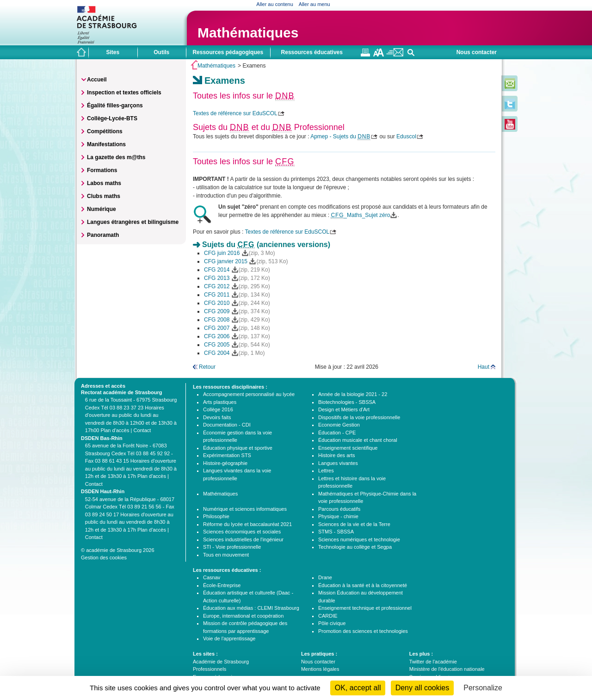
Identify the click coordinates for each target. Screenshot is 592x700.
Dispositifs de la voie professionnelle (359, 417)
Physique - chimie (338, 516)
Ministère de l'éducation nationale (447, 669)
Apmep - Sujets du (340, 136)
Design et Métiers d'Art (344, 409)
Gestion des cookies (104, 558)
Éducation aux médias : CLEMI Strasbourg (251, 608)
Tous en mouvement (226, 555)
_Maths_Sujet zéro (360, 215)
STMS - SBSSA (336, 532)
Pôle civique (332, 623)
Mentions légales (320, 669)
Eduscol (406, 136)
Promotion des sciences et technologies (363, 631)
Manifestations (106, 144)
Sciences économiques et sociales (242, 532)
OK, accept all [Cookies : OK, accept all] (358, 688)
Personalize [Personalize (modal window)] (483, 688)
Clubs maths (104, 196)
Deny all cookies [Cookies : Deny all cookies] (422, 688)
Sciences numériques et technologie (359, 539)
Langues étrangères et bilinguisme (133, 222)
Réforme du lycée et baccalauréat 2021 (247, 524)
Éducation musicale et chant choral (358, 440)
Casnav (212, 577)
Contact (142, 430)
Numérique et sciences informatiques (245, 509)
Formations (102, 170)
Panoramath (103, 235)
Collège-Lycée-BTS (112, 118)
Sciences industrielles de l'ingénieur (243, 539)
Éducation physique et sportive (238, 448)
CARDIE (328, 616)
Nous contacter (477, 52)
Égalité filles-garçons (115, 105)
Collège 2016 (218, 409)
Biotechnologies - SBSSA (347, 402)
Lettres (326, 471)
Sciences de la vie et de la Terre (354, 524)
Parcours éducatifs (339, 509)
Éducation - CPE (337, 433)
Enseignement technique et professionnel (365, 608)
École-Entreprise (222, 585)
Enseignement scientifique (348, 448)
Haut (484, 367)
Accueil (97, 80)
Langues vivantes (338, 463)
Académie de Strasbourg (221, 662)
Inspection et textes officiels (124, 93)
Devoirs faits (217, 417)
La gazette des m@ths (116, 157)
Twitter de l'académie (433, 662)
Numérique (102, 209)
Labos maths (104, 183)
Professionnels (210, 669)
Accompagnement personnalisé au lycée (249, 394)
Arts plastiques (220, 402)
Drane (325, 577)
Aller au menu (314, 4)
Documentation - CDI (227, 425)
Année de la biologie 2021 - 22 (353, 394)
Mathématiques (248, 33)
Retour (207, 367)
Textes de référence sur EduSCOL (235, 113)
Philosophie (216, 516)
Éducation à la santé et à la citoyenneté (363, 585)
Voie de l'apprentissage (229, 638)
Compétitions (105, 131)
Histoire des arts (336, 455)
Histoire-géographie (225, 463)
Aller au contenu (275, 4)
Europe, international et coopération (243, 616)
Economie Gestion (339, 425)
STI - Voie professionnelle (232, 547)
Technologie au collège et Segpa (355, 547)
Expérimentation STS (227, 455)
